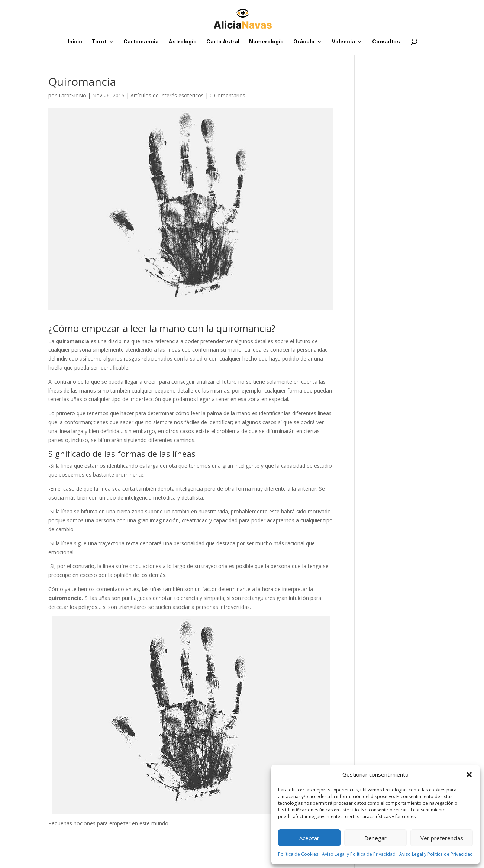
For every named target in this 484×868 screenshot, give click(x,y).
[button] (469, 775)
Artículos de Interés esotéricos (167, 95)
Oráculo (304, 42)
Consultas (386, 42)
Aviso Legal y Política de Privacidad (359, 854)
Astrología (183, 42)
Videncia (343, 42)
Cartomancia (141, 42)
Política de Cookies (298, 854)
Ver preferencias (442, 838)
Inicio (75, 42)
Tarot (99, 42)
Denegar (375, 838)
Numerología (266, 42)
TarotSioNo (72, 95)
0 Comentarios (228, 95)
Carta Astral (223, 42)
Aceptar (309, 838)
